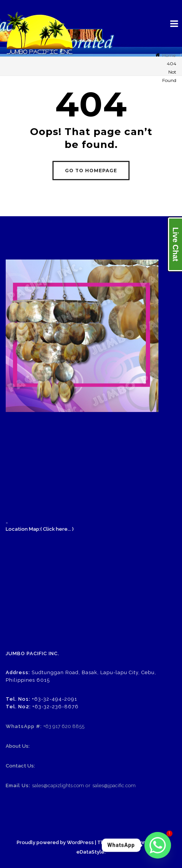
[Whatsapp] (158, 845)
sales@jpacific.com (114, 785)
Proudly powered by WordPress (55, 842)
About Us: (18, 746)
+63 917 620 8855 (64, 726)
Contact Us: (20, 766)
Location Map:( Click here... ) (40, 529)
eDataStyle (90, 852)
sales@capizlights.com (58, 785)
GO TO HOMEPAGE (91, 171)
